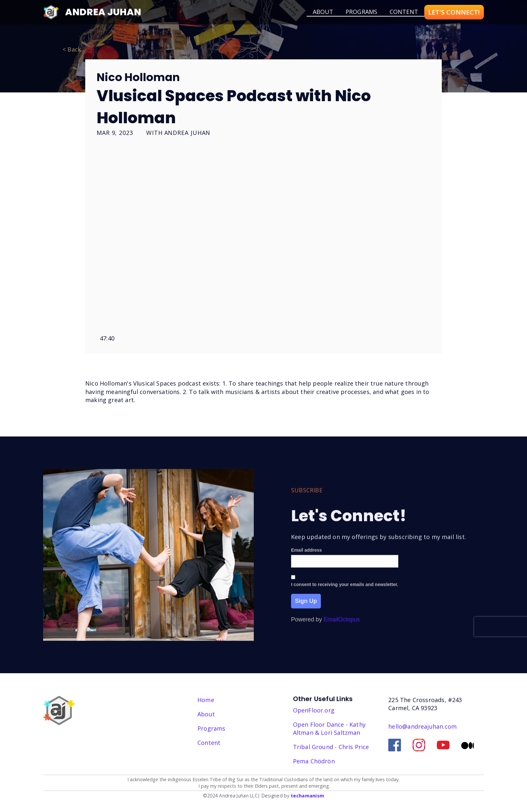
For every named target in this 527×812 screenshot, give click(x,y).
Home (206, 700)
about (323, 12)
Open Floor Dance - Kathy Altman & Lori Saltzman (329, 728)
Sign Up (306, 609)
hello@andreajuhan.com (422, 726)
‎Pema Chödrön (314, 761)
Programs (361, 12)
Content (404, 12)
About (206, 714)
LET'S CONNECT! (454, 12)
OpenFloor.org (314, 710)
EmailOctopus (342, 627)
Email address (306, 558)
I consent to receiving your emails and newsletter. (345, 592)
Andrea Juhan (103, 12)
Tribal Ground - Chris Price (331, 747)
